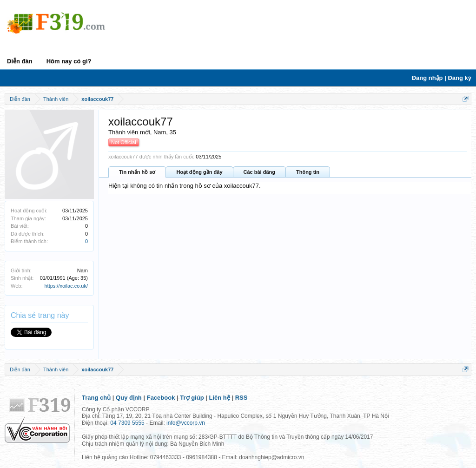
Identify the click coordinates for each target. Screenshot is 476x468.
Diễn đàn (20, 61)
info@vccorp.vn (186, 423)
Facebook (161, 398)
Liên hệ (220, 398)
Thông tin (308, 172)
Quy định (129, 398)
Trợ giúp (192, 398)
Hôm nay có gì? (69, 61)
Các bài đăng (259, 172)
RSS (241, 398)
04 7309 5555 (127, 423)
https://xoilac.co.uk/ (66, 286)
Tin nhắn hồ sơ (137, 172)
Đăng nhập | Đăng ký (442, 78)
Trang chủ (96, 398)
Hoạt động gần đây (199, 172)
